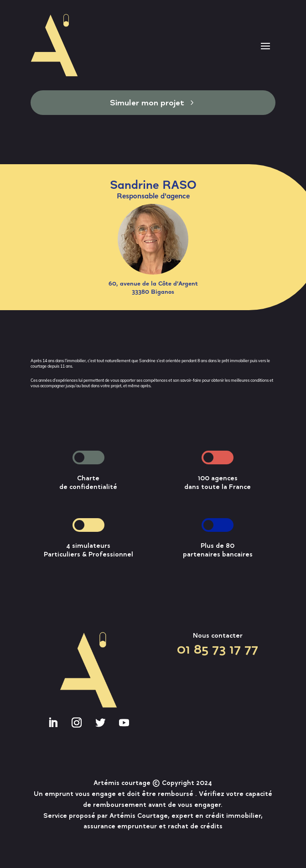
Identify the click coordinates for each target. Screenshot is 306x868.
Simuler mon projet (147, 102)
